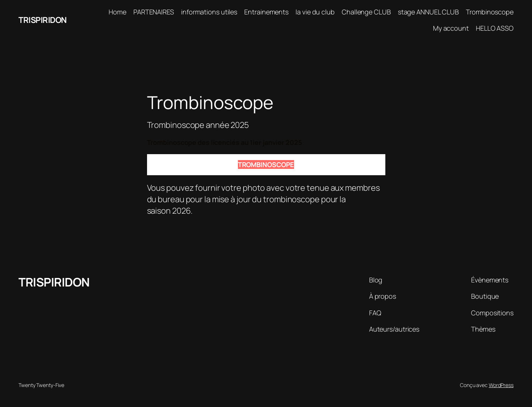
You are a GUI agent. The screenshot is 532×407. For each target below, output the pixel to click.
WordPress (501, 385)
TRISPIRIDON (43, 20)
